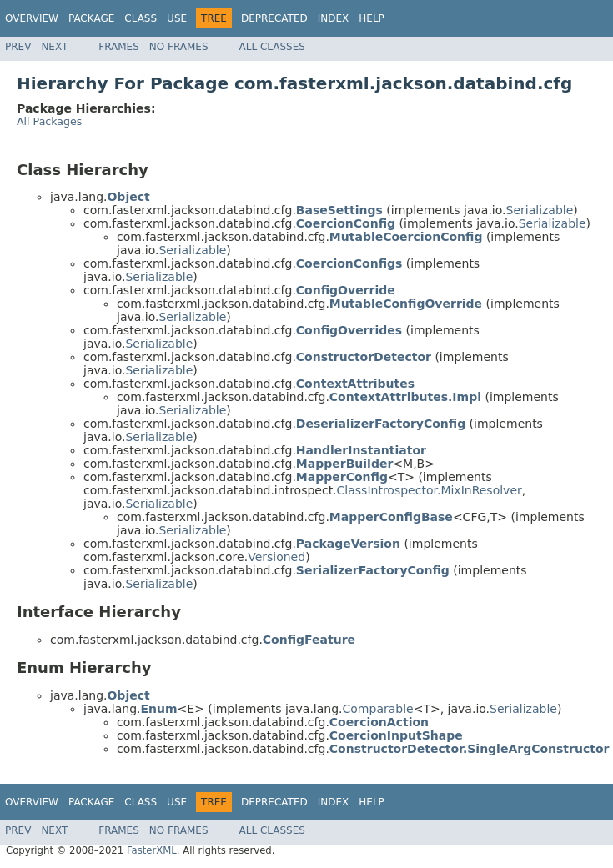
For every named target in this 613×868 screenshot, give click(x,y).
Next (54, 47)
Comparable (378, 709)
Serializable (540, 210)
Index (334, 18)
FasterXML (152, 850)
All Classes (272, 47)
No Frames (179, 47)
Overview (32, 18)
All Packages (49, 121)
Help (372, 18)
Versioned (276, 557)
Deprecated (274, 18)
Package (91, 18)
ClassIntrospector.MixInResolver (430, 490)
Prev (18, 47)
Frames (119, 47)
